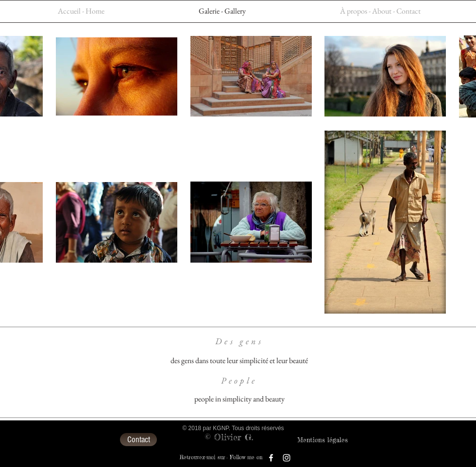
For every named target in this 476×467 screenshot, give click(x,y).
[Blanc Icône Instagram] (287, 458)
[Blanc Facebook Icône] (271, 458)
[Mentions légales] (323, 440)
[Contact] (138, 440)
